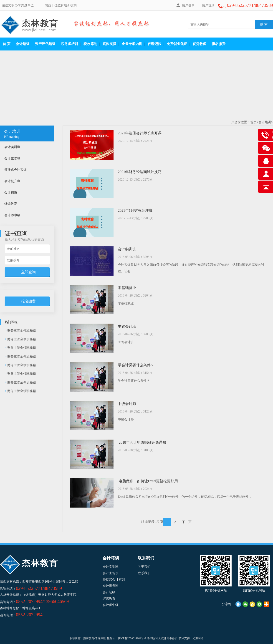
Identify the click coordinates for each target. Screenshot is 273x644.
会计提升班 (27, 181)
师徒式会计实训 (27, 170)
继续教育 (27, 204)
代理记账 (154, 44)
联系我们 (144, 573)
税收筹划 (90, 44)
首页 (253, 122)
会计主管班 (27, 158)
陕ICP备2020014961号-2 (132, 638)
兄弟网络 (198, 638)
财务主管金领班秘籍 (20, 331)
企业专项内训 (132, 44)
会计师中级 (27, 215)
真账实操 (109, 44)
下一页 (187, 522)
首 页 (7, 44)
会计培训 (23, 44)
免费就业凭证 (177, 44)
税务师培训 (70, 44)
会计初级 (27, 193)
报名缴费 (219, 44)
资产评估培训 (45, 44)
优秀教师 (200, 44)
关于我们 (144, 567)
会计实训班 (27, 147)
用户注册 (208, 5)
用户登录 (186, 5)
